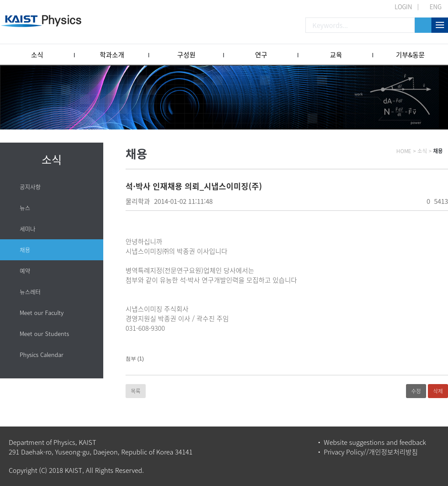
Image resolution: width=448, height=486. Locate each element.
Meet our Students (44, 334)
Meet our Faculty (42, 313)
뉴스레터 (30, 292)
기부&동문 (410, 55)
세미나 (28, 229)
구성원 (186, 55)
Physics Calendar (42, 355)
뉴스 (25, 208)
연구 (261, 55)
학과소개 (112, 55)
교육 (336, 55)
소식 (37, 55)
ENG (436, 7)
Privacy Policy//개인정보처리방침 (371, 452)
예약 (25, 271)
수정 (416, 391)
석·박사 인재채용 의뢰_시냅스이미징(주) (194, 186)
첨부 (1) (135, 359)
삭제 (438, 391)
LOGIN (403, 7)
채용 (25, 250)
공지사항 (30, 187)
